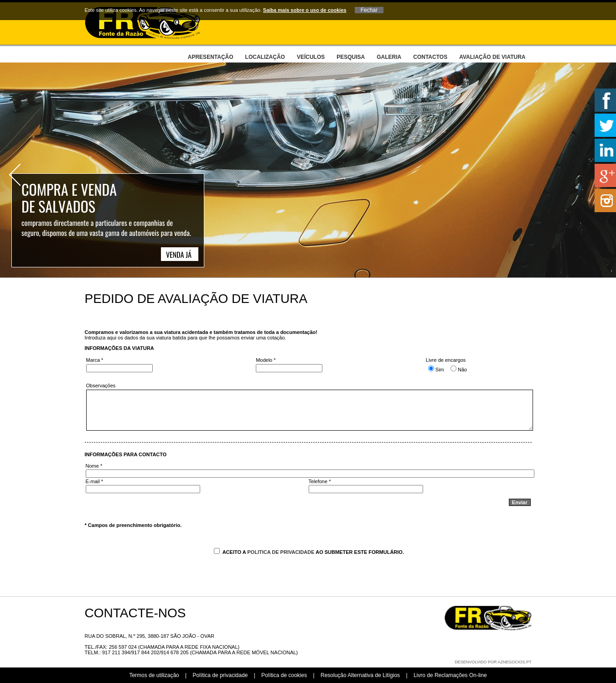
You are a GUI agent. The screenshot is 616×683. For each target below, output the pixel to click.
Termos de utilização (154, 675)
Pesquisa (351, 57)
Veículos (311, 57)
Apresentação (211, 57)
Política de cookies (284, 675)
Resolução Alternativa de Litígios (360, 675)
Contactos (430, 57)
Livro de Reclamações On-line (450, 675)
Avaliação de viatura (492, 57)
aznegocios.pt (514, 662)
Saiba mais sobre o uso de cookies (305, 10)
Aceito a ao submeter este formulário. (309, 552)
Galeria (389, 57)
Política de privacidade (220, 675)
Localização (265, 57)
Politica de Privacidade (281, 552)
